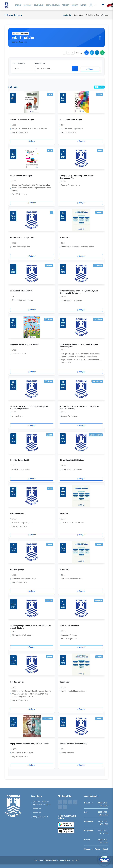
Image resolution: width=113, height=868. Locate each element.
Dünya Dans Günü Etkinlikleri (72, 460)
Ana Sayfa (67, 15)
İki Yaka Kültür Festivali (69, 626)
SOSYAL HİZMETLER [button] (53, 5)
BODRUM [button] (75, 5)
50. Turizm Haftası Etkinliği (21, 291)
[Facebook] (60, 802)
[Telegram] (60, 807)
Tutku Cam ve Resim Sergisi (22, 120)
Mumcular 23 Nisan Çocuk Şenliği (24, 345)
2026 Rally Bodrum (18, 513)
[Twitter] (65, 802)
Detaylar (32, 141)
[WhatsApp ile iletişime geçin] (104, 859)
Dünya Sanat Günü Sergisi (71, 120)
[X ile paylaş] (92, 53)
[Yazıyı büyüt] (73, 53)
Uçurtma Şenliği (17, 682)
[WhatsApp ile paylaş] (102, 53)
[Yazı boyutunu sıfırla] (68, 53)
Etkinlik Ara (40, 63)
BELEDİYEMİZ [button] (39, 5)
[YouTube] (65, 807)
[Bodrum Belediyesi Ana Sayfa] (7, 5)
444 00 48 (37, 808)
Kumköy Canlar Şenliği (20, 460)
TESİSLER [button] (66, 5)
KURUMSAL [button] (27, 5)
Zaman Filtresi (19, 63)
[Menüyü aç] (103, 5)
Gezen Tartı (64, 238)
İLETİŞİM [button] (83, 5)
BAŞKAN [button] (18, 5)
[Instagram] (70, 802)
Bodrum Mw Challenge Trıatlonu (24, 238)
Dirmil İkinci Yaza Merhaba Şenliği (74, 744)
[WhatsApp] (75, 802)
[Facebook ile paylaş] (87, 53)
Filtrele (90, 69)
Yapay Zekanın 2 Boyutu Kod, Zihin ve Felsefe (29, 744)
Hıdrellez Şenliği (17, 570)
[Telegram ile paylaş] (97, 53)
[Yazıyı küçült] (64, 53)
